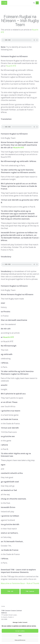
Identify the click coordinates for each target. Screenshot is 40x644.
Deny (20, 635)
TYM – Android (30, 591)
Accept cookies (20, 631)
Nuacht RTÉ (11, 66)
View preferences (20, 640)
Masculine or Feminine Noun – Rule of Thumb (20, 583)
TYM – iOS (10, 591)
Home (3, 606)
